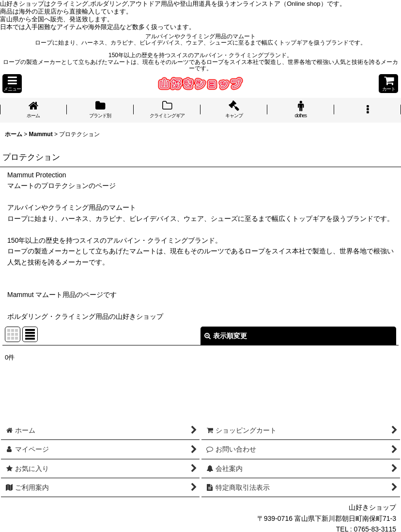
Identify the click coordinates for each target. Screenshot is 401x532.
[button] (12, 84)
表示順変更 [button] (226, 336)
